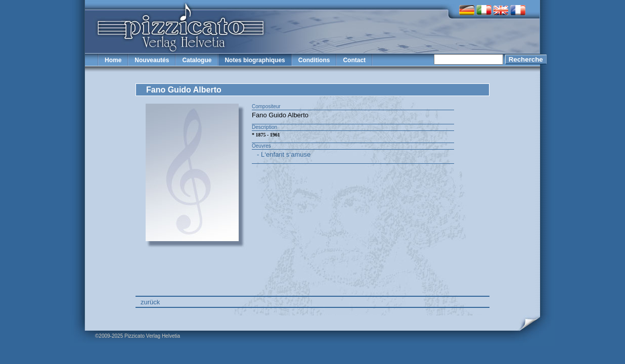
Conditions (314, 60)
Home (113, 60)
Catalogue (197, 60)
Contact (354, 60)
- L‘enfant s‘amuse (284, 154)
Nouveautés (152, 60)
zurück (150, 302)
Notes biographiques (255, 60)
